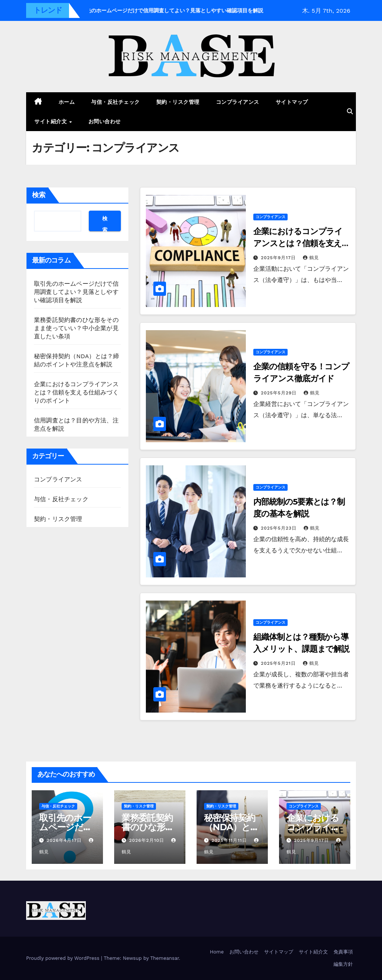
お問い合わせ (105, 121)
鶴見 (311, 258)
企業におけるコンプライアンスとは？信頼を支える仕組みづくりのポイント (76, 392)
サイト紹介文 (51, 121)
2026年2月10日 (148, 840)
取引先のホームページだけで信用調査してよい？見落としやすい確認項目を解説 (76, 292)
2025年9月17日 (279, 258)
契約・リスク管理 (178, 102)
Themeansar (165, 958)
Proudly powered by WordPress (64, 958)
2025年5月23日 (280, 528)
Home (217, 952)
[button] (350, 111)
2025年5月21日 (279, 663)
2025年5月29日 (280, 393)
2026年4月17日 (65, 840)
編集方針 (343, 964)
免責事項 (343, 952)
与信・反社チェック (115, 102)
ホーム (67, 102)
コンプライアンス (238, 102)
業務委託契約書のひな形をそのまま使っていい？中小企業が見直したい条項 (76, 328)
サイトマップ (292, 102)
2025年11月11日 (230, 840)
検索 (39, 195)
